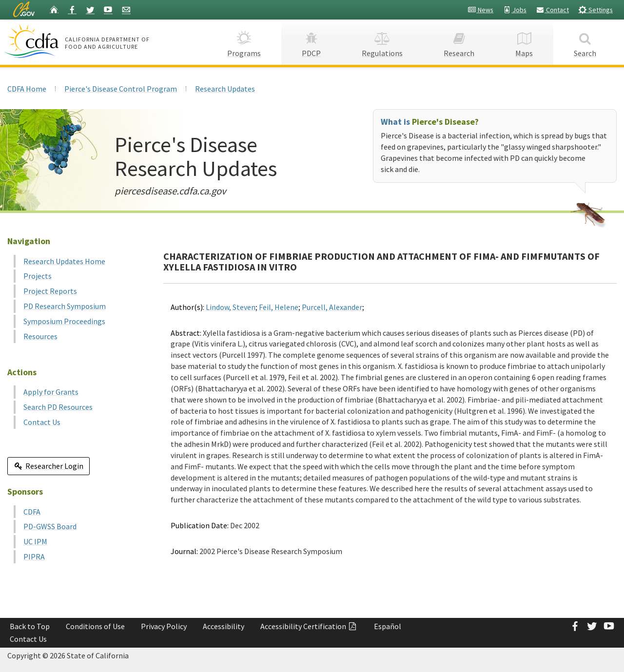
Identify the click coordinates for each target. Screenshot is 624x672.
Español (388, 626)
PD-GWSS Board (50, 526)
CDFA (32, 512)
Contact (552, 10)
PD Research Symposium (65, 306)
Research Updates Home (64, 261)
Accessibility (224, 626)
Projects (38, 276)
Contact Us (42, 422)
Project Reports (50, 291)
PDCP (311, 42)
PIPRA (34, 557)
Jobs (515, 10)
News (480, 10)
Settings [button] (595, 10)
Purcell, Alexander (332, 307)
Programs (244, 42)
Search (585, 42)
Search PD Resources (58, 407)
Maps (524, 42)
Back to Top (30, 626)
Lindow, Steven (231, 307)
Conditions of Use (95, 626)
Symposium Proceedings (64, 321)
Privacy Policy (164, 626)
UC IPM (35, 541)
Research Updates (225, 89)
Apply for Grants (51, 392)
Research (459, 42)
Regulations (382, 42)
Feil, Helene (279, 307)
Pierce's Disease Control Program (121, 89)
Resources (40, 336)
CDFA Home (27, 89)
